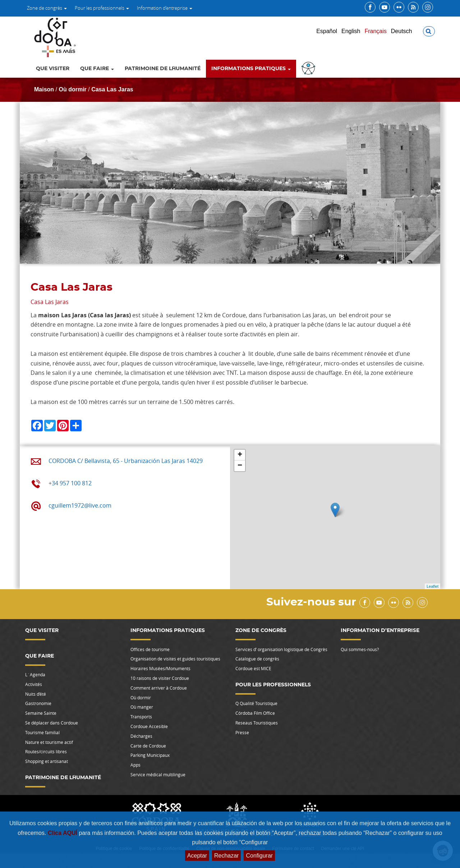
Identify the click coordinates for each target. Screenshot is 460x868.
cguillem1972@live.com (80, 505)
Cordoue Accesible (149, 726)
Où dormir (72, 89)
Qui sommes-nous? (360, 649)
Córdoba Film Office (255, 713)
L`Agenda (35, 674)
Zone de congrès (47, 8)
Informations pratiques (251, 69)
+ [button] (240, 455)
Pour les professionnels (102, 8)
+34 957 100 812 (70, 483)
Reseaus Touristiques (257, 723)
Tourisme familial (42, 732)
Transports (141, 717)
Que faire (97, 69)
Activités (34, 684)
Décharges (141, 736)
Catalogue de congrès (257, 659)
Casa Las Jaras (112, 89)
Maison (44, 89)
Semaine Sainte (41, 713)
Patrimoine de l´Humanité (163, 69)
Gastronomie (38, 703)
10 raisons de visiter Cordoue (160, 678)
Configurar (259, 856)
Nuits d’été (36, 694)
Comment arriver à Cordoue (159, 688)
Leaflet (433, 586)
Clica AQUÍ (63, 833)
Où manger (142, 707)
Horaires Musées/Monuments (160, 668)
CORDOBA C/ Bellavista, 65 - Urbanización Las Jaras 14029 (126, 461)
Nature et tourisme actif (49, 742)
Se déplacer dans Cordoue (52, 723)
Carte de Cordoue (148, 746)
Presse (242, 732)
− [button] (240, 466)
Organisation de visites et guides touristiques (175, 659)
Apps (135, 765)
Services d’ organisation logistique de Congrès (281, 649)
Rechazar (226, 856)
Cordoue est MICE (253, 668)
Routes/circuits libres (46, 751)
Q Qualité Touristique (256, 703)
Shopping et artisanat (47, 761)
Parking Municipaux (150, 755)
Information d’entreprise (165, 8)
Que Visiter (53, 69)
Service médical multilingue (158, 774)
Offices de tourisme (150, 649)
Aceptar (197, 856)
